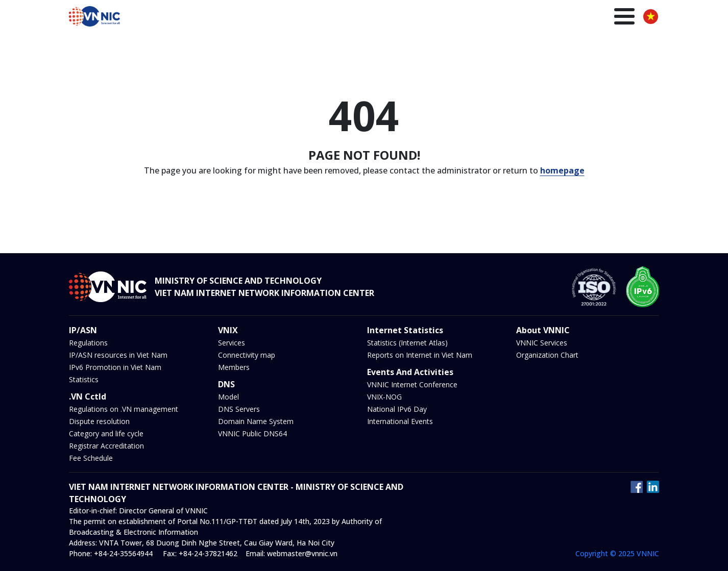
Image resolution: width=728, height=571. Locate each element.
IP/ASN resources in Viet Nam (118, 355)
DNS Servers (239, 409)
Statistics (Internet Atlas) (407, 343)
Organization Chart (547, 355)
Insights (568, 18)
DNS (458, 18)
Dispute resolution (99, 421)
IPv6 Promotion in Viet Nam (115, 367)
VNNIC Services (542, 343)
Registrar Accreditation (106, 446)
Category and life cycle (106, 433)
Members (234, 367)
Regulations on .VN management (124, 409)
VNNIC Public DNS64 (252, 433)
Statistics (84, 379)
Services (232, 343)
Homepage (274, 18)
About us (612, 18)
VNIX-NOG (384, 397)
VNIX (430, 18)
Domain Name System (256, 421)
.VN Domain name (339, 18)
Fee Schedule (91, 458)
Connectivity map (247, 355)
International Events (400, 421)
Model (228, 397)
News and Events (509, 18)
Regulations (88, 343)
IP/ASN (397, 18)
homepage (562, 170)
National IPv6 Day (397, 409)
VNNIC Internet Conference (412, 384)
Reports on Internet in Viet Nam (420, 355)
